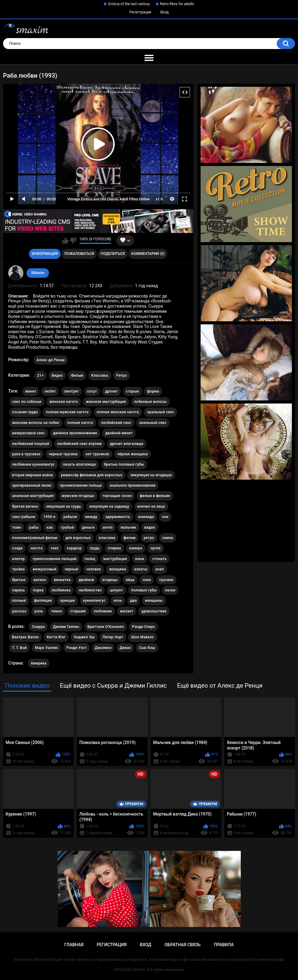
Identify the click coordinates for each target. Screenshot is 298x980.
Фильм (77, 375)
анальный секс (153, 423)
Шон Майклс (143, 637)
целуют (117, 590)
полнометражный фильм (35, 538)
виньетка (62, 580)
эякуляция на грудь (63, 506)
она (165, 517)
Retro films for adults (177, 4)
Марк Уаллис (46, 648)
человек (94, 569)
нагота (37, 548)
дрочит (111, 391)
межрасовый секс (29, 433)
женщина (117, 569)
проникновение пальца (81, 485)
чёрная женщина (132, 454)
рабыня (70, 517)
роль (39, 611)
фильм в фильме (155, 496)
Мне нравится (65, 241)
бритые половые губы (124, 464)
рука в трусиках (26, 454)
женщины (154, 601)
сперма (114, 548)
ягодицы (110, 580)
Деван (125, 648)
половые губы (144, 590)
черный (71, 569)
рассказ (19, 611)
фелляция (43, 601)
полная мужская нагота (67, 412)
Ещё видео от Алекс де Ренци (220, 686)
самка (168, 538)
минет (31, 391)
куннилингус (94, 601)
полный (19, 601)
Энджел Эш (84, 637)
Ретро (122, 375)
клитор (18, 559)
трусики (166, 580)
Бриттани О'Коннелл (106, 627)
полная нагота (80, 423)
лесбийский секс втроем (79, 444)
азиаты (141, 569)
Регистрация (140, 12)
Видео (57, 375)
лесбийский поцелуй (31, 444)
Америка (39, 663)
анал (160, 569)
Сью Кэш (147, 648)
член (147, 580)
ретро (149, 538)
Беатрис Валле (25, 637)
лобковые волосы (151, 402)
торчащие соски (117, 496)
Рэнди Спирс (144, 627)
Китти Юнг (56, 637)
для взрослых (78, 538)
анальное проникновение (133, 485)
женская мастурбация (106, 402)
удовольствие (154, 611)
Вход (165, 12)
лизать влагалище (79, 464)
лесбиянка (61, 590)
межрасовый (45, 569)
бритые (19, 580)
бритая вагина (25, 506)
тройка (18, 569)
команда (146, 517)
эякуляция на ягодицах (151, 475)
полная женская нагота (118, 412)
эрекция (67, 601)
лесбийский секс (116, 423)
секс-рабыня (24, 517)
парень (19, 590)
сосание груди (25, 412)
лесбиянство (90, 590)
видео (150, 527)
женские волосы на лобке (36, 423)
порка (38, 590)
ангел (108, 527)
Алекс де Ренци (51, 360)
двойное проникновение (75, 433)
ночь (118, 601)
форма (153, 391)
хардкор (74, 548)
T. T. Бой (19, 648)
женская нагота (63, 402)
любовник (103, 611)
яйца (130, 580)
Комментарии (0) (148, 254)
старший (78, 611)
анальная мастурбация (33, 496)
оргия (156, 548)
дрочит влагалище (127, 444)
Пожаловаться (79, 254)
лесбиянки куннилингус (33, 464)
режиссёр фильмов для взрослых (92, 475)
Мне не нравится (73, 241)
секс (55, 548)
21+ (40, 375)
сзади (18, 548)
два (134, 601)
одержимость (118, 517)
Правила (224, 945)
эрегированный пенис (32, 485)
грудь (95, 548)
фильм (130, 538)
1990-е (49, 517)
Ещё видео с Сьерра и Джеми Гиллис (113, 686)
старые (133, 391)
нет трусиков (97, 454)
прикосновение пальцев (55, 559)
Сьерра (39, 627)
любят (50, 391)
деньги (88, 527)
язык (140, 559)
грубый (67, 527)
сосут (92, 391)
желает (127, 611)
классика (107, 538)
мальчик (129, 527)
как (50, 527)
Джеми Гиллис (66, 627)
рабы (34, 527)
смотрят (71, 391)
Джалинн (103, 648)
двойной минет (119, 433)
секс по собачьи (27, 402)
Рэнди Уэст (77, 648)
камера (136, 548)
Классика (100, 375)
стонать (159, 559)
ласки (170, 590)
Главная (74, 945)
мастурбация (115, 559)
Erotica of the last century (129, 4)
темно (57, 611)
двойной (87, 580)
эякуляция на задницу (109, 506)
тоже (17, 527)
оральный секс (161, 412)
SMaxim (38, 273)
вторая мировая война (33, 475)
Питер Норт (113, 637)
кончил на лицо (151, 506)
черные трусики (63, 454)
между (91, 517)
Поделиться (113, 254)
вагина (40, 580)
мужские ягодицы (78, 496)
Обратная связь (183, 945)
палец (90, 559)
